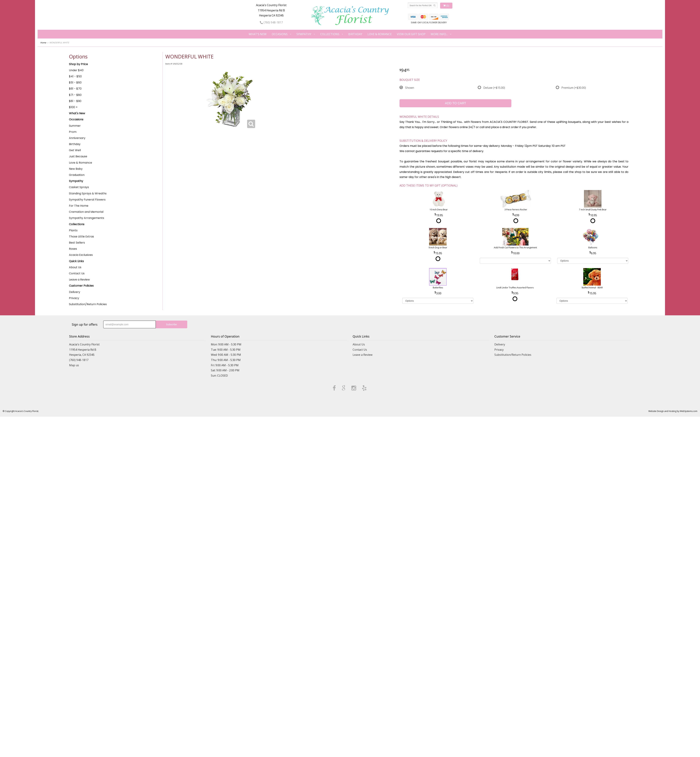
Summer (75, 126)
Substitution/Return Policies (88, 304)
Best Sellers (77, 243)
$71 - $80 (75, 95)
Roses (73, 249)
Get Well (75, 150)
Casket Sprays (79, 187)
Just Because (78, 156)
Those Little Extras (81, 236)
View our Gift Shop (411, 34)
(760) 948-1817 (271, 22)
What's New (258, 34)
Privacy (74, 298)
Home (43, 43)
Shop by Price (78, 64)
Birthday (355, 34)
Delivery (75, 292)
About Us (75, 267)
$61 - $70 (75, 89)
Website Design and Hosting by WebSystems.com (673, 411)
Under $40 (76, 70)
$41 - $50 (75, 76)
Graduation (77, 175)
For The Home (79, 206)
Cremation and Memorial (86, 212)
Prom (73, 132)
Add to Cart (455, 103)
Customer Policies (81, 286)
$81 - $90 (75, 101)
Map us (74, 365)
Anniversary (77, 138)
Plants (73, 230)
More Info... (439, 34)
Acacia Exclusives (81, 255)
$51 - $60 (75, 83)
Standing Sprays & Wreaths (88, 193)
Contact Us (77, 273)
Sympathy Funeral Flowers (87, 200)
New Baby (76, 169)
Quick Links (76, 261)
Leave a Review (79, 280)
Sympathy (304, 34)
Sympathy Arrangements (87, 218)
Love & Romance (380, 34)
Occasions (280, 34)
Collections (330, 34)
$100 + (73, 107)
